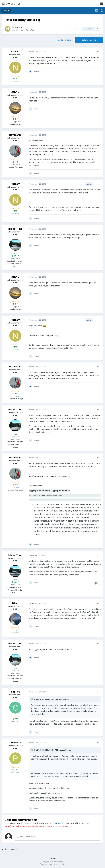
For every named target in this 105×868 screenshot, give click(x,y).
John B (15, 92)
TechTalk (30, 30)
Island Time (15, 229)
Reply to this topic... (27, 837)
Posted (37, 52)
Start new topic (64, 40)
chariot (15, 692)
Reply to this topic (89, 40)
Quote (37, 71)
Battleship (15, 135)
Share (75, 29)
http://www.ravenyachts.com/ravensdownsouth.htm (51, 476)
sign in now (63, 823)
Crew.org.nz (11, 4)
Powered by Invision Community (53, 864)
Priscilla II (15, 743)
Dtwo (15, 603)
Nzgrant (19, 27)
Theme (52, 858)
